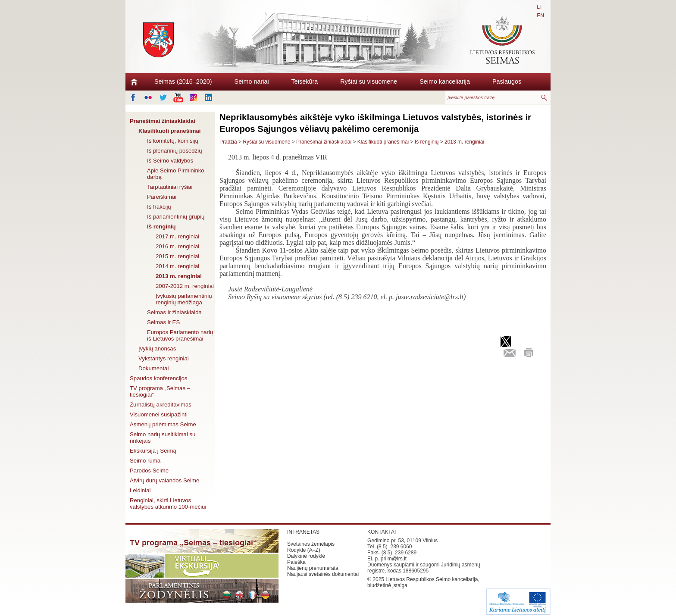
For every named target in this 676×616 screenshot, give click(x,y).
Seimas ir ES (163, 322)
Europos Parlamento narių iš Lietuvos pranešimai (180, 335)
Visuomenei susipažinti (159, 414)
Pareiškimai (162, 197)
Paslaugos (507, 81)
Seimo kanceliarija (445, 81)
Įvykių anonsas (157, 349)
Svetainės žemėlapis (311, 544)
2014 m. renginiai (177, 266)
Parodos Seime (149, 471)
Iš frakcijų (159, 207)
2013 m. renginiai (179, 276)
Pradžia (228, 142)
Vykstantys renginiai (164, 358)
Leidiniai (140, 490)
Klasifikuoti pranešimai (169, 131)
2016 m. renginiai (177, 246)
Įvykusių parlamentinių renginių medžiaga (184, 299)
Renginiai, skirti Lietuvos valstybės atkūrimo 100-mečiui (168, 503)
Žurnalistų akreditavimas (161, 405)
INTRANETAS (303, 532)
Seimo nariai (252, 81)
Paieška (296, 562)
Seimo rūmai (146, 461)
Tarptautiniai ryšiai (170, 187)
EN (540, 16)
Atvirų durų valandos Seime (164, 480)
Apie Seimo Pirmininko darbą (176, 174)
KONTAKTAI (382, 532)
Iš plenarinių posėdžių (175, 151)
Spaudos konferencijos (158, 378)
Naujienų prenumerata (313, 568)
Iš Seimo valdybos (170, 161)
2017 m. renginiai (177, 236)
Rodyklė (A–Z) (304, 550)
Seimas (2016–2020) (183, 81)
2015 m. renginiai (177, 256)
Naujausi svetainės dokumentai (323, 574)
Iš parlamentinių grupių (176, 217)
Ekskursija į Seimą (153, 451)
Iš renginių (161, 227)
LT (540, 7)
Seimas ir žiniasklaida (174, 312)
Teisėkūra (305, 81)
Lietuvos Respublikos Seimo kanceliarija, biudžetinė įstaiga (423, 582)
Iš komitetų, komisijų (173, 141)
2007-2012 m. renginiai (185, 286)
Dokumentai (153, 368)
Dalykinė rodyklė (306, 556)
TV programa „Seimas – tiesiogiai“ (160, 391)
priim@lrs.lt (394, 559)
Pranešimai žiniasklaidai (163, 121)
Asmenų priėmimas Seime (163, 424)
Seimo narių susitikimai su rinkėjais (163, 438)
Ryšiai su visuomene (369, 81)
